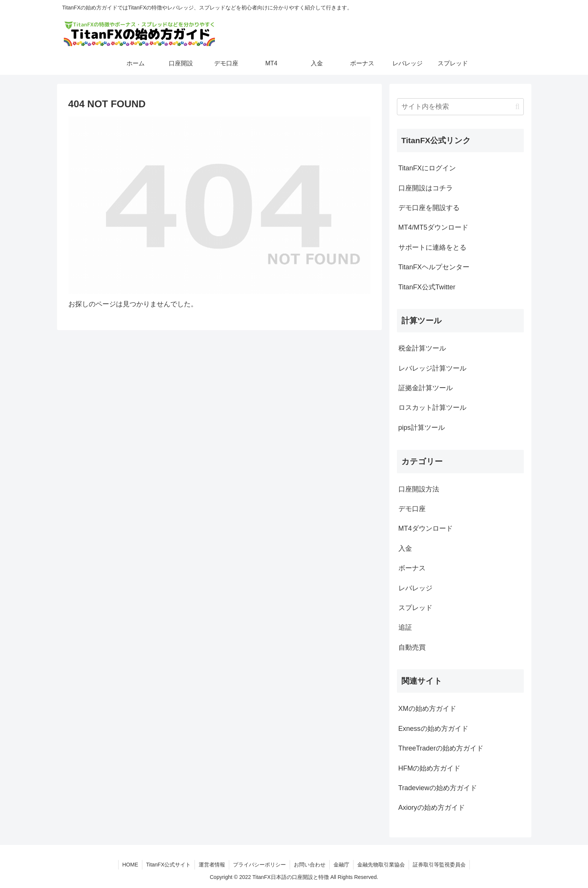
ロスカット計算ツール (432, 408)
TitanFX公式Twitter (427, 287)
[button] (517, 107)
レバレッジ (415, 588)
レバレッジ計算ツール (432, 368)
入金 (405, 548)
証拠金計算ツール (426, 388)
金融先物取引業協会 (381, 865)
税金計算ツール (422, 348)
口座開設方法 (419, 489)
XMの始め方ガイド (427, 709)
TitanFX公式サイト (169, 865)
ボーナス (412, 568)
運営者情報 (212, 865)
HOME (130, 865)
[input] (460, 107)
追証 (405, 627)
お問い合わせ (310, 865)
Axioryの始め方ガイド (432, 808)
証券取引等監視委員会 (439, 865)
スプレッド (415, 608)
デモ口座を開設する (429, 208)
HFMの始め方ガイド (430, 768)
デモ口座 (412, 509)
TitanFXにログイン (427, 168)
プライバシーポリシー (259, 865)
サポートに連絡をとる (432, 247)
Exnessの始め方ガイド (433, 729)
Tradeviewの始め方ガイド (438, 788)
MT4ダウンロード (426, 528)
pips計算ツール (422, 428)
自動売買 (412, 647)
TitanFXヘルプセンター (434, 267)
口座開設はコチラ (426, 188)
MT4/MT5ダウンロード (433, 227)
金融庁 (341, 865)
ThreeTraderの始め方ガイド (441, 748)
